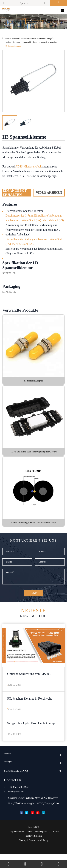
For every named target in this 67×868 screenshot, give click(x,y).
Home (7, 40)
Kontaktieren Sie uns (33, 547)
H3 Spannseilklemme (13, 48)
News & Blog (33, 624)
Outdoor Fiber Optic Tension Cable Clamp (21, 44)
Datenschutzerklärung (38, 855)
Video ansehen (49, 194)
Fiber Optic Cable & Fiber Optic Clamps (36, 40)
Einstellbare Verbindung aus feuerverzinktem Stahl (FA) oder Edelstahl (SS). (34, 243)
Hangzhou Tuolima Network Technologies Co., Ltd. (31, 846)
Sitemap (22, 855)
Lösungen (10, 776)
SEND (33, 604)
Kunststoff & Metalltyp (48, 44)
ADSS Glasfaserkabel (28, 168)
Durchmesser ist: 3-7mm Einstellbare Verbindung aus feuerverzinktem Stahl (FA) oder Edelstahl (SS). (35, 220)
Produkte (15, 40)
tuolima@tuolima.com (20, 805)
